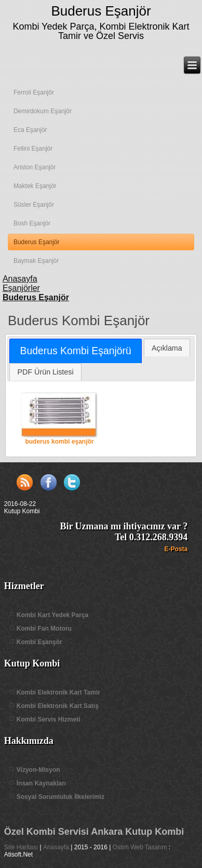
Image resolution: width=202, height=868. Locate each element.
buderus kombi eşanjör (59, 418)
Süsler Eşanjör (34, 205)
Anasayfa (56, 847)
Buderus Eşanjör (101, 11)
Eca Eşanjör (30, 130)
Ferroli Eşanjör (34, 92)
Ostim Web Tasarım (140, 847)
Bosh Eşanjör (32, 223)
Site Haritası (21, 847)
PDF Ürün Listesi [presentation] (46, 372)
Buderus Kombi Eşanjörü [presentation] (76, 351)
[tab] (76, 351)
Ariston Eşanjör (35, 167)
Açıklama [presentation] (167, 348)
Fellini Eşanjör (33, 149)
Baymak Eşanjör (36, 261)
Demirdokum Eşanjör (43, 111)
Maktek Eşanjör (35, 186)
